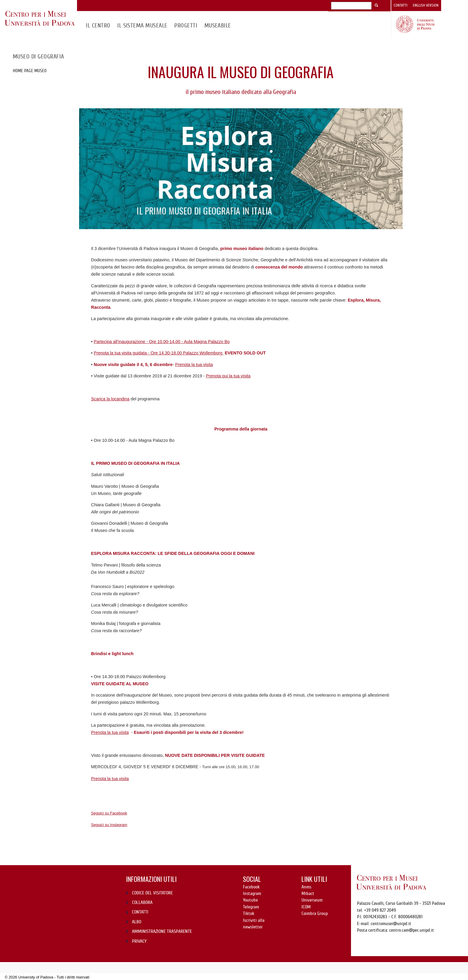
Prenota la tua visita (194, 365)
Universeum (312, 900)
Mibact (308, 893)
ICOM (306, 907)
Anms (306, 887)
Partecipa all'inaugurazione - (162, 342)
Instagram (252, 893)
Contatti (401, 5)
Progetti (186, 26)
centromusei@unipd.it (391, 924)
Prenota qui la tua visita (228, 376)
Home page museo (30, 71)
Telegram (251, 907)
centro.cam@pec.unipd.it (412, 930)
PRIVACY (139, 941)
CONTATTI (140, 912)
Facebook (251, 887)
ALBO (137, 922)
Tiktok (249, 913)
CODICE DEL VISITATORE (152, 893)
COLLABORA (142, 902)
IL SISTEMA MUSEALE (142, 26)
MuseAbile (218, 26)
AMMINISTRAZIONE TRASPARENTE (162, 931)
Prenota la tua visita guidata (159, 353)
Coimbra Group (315, 913)
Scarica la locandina (110, 399)
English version (426, 5)
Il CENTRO (98, 26)
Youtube (250, 900)
